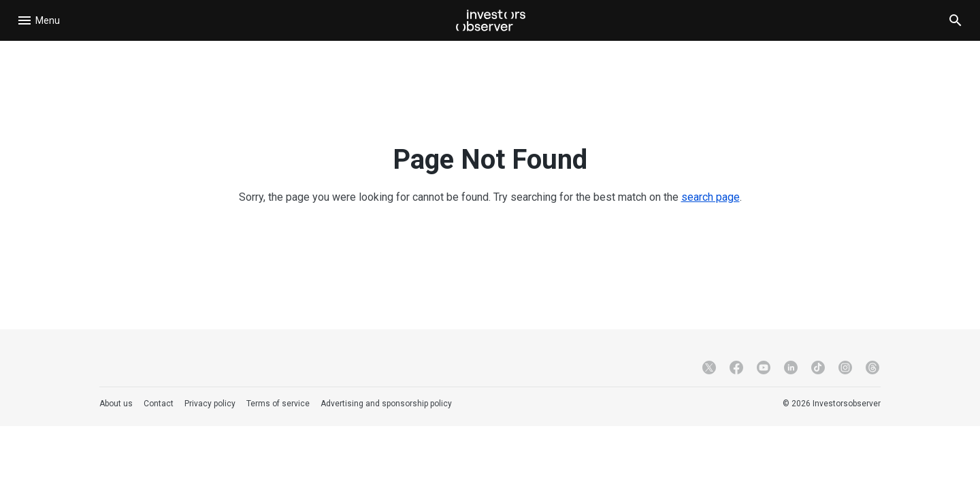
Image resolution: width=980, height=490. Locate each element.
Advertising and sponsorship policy (386, 404)
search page (710, 197)
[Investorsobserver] (491, 20)
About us (116, 404)
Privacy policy (210, 404)
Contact (159, 404)
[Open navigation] (41, 20)
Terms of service (278, 404)
